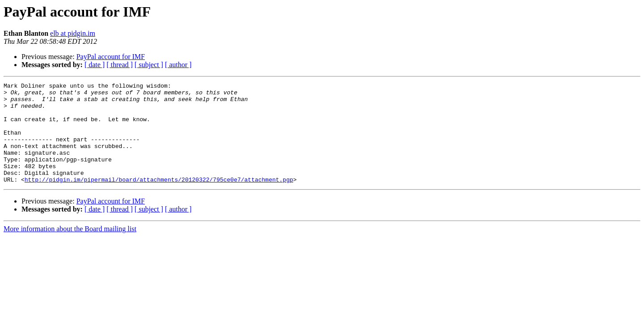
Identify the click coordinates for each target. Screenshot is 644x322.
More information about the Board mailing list (70, 249)
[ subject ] (149, 65)
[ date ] (95, 65)
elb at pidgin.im (73, 33)
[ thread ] (120, 65)
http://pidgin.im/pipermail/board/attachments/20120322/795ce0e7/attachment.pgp (159, 199)
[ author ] (178, 65)
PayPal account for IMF (111, 57)
